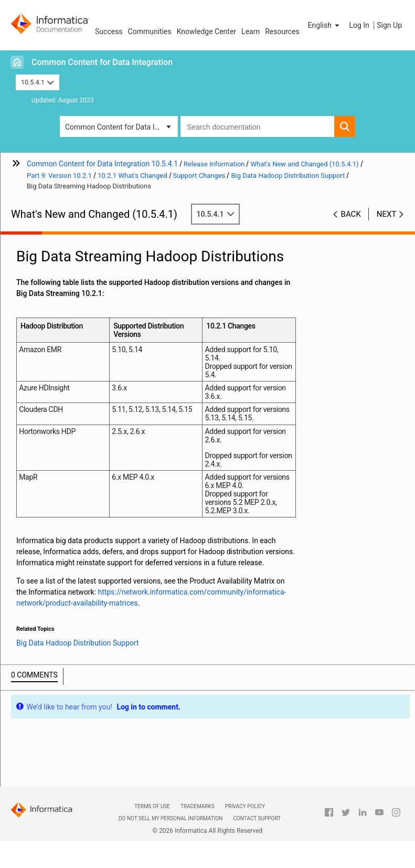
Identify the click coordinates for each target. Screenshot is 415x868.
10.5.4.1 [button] (38, 82)
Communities (150, 31)
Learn (251, 31)
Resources (282, 31)
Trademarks (198, 806)
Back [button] (351, 214)
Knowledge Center (206, 31)
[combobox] (257, 126)
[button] (325, 25)
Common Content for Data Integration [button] (121, 127)
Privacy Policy (245, 806)
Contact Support (257, 818)
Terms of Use (152, 806)
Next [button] (387, 214)
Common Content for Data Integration (102, 62)
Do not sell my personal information (171, 818)
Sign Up (389, 25)
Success (109, 31)
